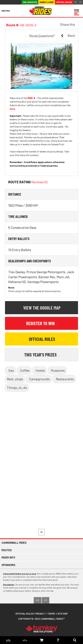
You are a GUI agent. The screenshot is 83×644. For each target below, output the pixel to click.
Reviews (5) (39, 182)
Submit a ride (47, 2)
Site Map (63, 614)
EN (76, 2)
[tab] (41, 194)
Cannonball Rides (14, 543)
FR (80, 2)
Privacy (40, 614)
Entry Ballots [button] (19, 239)
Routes (7, 550)
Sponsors (8, 565)
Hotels (40, 370)
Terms (51, 614)
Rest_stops (15, 379)
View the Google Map (42, 308)
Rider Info (8, 557)
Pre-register (30, 2)
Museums (58, 370)
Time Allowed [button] (18, 216)
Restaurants (65, 379)
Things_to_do (17, 387)
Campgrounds (39, 379)
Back (68, 35)
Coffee (25, 370)
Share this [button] (68, 24)
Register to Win (42, 323)
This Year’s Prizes (42, 355)
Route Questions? (42, 36)
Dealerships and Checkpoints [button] (30, 261)
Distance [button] (15, 194)
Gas (11, 370)
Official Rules (64, 2)
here (12, 109)
